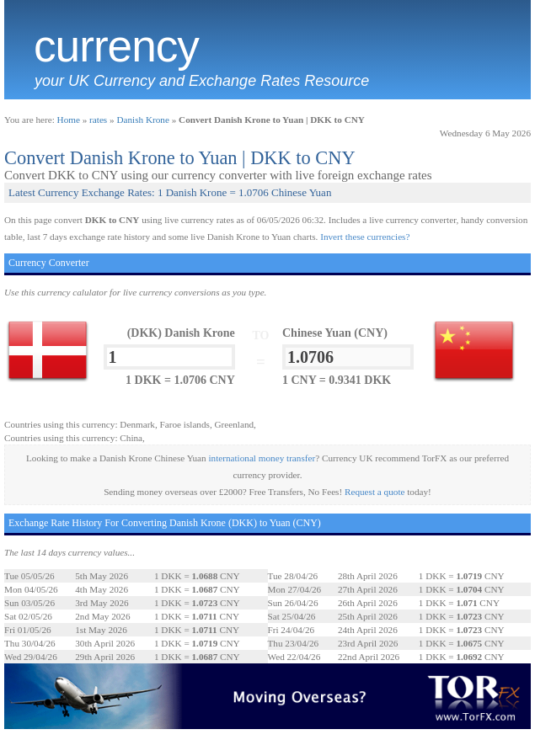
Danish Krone (142, 120)
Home (69, 120)
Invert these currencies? (365, 237)
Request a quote (374, 492)
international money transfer (262, 458)
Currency (116, 46)
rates (98, 120)
